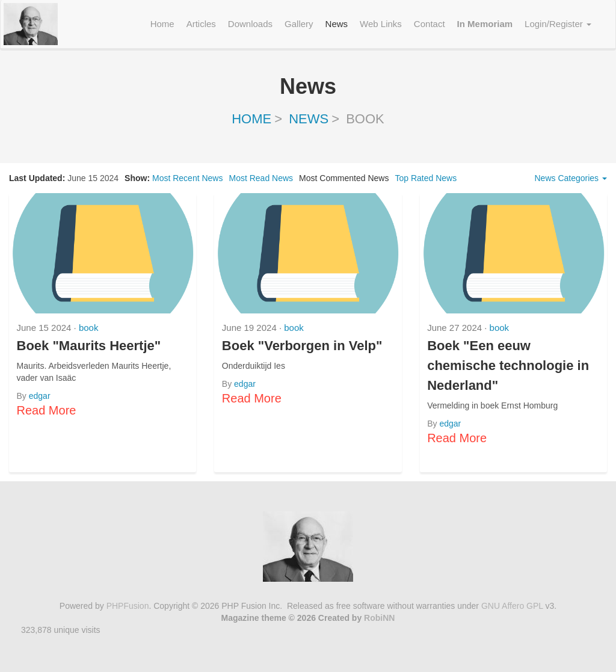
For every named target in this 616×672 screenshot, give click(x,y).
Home (251, 119)
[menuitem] (485, 24)
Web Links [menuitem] (381, 24)
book (89, 328)
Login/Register (558, 24)
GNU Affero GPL (512, 606)
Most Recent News (187, 178)
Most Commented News (344, 178)
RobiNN (379, 618)
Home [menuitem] (162, 24)
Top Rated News (426, 178)
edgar (40, 396)
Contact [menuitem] (430, 24)
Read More (47, 410)
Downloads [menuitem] (250, 24)
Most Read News (261, 178)
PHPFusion (128, 606)
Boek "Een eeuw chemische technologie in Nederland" (508, 365)
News (309, 119)
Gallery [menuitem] (299, 24)
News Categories (571, 178)
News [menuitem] (337, 24)
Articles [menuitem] (201, 24)
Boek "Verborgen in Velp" (302, 346)
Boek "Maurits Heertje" (89, 346)
